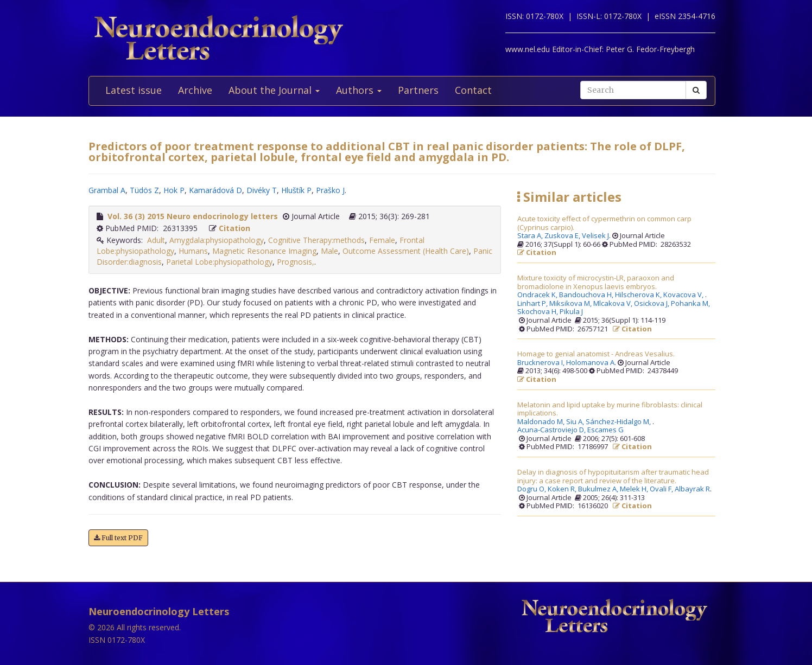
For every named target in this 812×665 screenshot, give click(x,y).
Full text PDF (118, 538)
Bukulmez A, (599, 489)
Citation (234, 228)
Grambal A (107, 190)
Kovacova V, (684, 295)
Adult (156, 240)
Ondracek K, (538, 295)
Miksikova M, (571, 304)
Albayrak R (692, 489)
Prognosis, (296, 262)
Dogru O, (532, 489)
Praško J (330, 190)
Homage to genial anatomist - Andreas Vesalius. (596, 354)
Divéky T (262, 190)
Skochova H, (538, 312)
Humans (193, 251)
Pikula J (571, 312)
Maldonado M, (542, 422)
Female (382, 240)
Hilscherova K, (639, 295)
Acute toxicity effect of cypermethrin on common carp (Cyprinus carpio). (604, 223)
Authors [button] (359, 90)
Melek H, (635, 489)
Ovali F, (662, 489)
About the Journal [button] (274, 90)
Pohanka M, (691, 304)
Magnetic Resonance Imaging (264, 251)
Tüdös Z (144, 190)
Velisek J (595, 236)
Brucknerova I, (542, 363)
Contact (473, 90)
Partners (418, 90)
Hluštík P (296, 190)
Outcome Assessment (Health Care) (406, 251)
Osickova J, (652, 304)
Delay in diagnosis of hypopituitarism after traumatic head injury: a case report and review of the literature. (613, 477)
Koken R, (563, 489)
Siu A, (576, 422)
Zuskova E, (563, 236)
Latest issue (134, 90)
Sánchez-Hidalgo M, (619, 422)
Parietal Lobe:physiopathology (219, 262)
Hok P (174, 190)
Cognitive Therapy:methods (316, 240)
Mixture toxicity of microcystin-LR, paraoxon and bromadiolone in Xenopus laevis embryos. (596, 282)
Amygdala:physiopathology (217, 240)
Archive (195, 90)
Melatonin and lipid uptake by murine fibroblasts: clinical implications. (610, 409)
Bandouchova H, (587, 295)
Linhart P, (533, 304)
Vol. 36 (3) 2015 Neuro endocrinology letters (193, 216)
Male (329, 251)
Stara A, (531, 236)
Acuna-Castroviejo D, (552, 430)
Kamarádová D (215, 190)
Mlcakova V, (614, 304)
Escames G (605, 430)
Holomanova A (590, 363)
